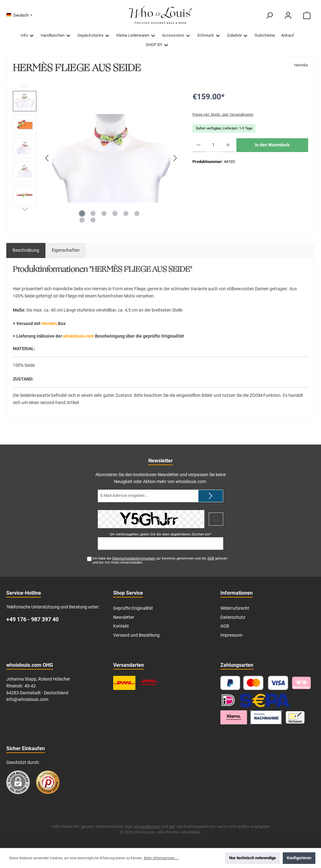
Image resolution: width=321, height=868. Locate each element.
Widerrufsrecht (235, 608)
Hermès (301, 65)
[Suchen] (269, 16)
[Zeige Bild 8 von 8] (93, 220)
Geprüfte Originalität (133, 608)
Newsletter (124, 617)
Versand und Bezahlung (136, 635)
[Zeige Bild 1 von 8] (82, 213)
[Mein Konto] (288, 16)
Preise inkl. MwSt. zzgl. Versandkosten (223, 115)
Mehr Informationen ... (161, 858)
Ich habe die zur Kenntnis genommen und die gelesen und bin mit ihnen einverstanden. (160, 560)
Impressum (231, 635)
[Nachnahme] (266, 717)
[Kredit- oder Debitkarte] (266, 683)
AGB (211, 558)
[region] (96, 158)
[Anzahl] (213, 145)
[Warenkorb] (307, 16)
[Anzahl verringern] (199, 145)
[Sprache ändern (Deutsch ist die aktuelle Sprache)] (19, 16)
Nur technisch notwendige (253, 858)
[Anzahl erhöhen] (228, 145)
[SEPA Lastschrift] (265, 700)
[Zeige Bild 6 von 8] (137, 213)
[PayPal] (230, 683)
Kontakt (121, 626)
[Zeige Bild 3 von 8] (104, 213)
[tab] (26, 250)
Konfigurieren (299, 858)
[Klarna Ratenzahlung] (234, 717)
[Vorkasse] (295, 717)
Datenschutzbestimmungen (134, 558)
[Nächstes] (175, 158)
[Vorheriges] (47, 158)
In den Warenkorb (272, 145)
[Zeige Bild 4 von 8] (115, 213)
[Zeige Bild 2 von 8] (93, 213)
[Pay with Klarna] (301, 683)
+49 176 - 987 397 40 (32, 619)
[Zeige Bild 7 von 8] (82, 220)
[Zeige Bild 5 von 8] (126, 213)
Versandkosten (147, 826)
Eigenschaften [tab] (66, 250)
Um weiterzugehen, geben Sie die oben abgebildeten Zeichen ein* (160, 534)
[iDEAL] (228, 700)
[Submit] (211, 496)
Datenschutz (233, 617)
